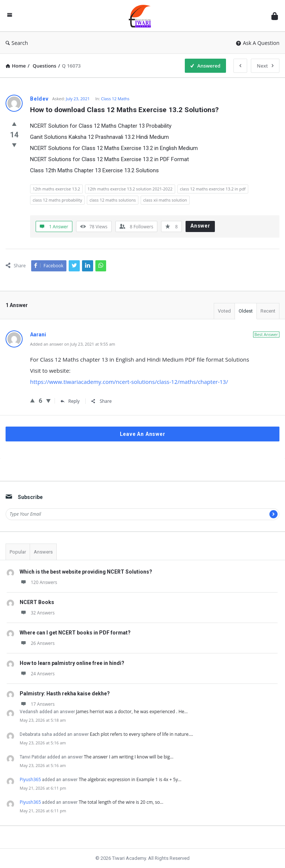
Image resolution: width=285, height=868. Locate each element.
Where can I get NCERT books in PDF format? (75, 633)
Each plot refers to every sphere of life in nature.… (141, 734)
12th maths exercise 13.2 (56, 189)
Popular (18, 552)
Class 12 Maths (115, 99)
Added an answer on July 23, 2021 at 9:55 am (73, 344)
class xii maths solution (165, 200)
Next (265, 66)
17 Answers (37, 704)
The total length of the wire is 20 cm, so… (121, 802)
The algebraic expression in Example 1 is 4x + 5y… (130, 779)
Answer (200, 226)
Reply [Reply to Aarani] (70, 401)
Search (17, 43)
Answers (43, 552)
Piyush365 (30, 779)
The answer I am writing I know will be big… (129, 757)
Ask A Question (258, 43)
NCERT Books (37, 602)
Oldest (246, 311)
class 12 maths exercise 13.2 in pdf (213, 189)
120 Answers (38, 582)
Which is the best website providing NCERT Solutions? (86, 572)
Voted (224, 311)
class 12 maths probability (57, 200)
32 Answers (37, 613)
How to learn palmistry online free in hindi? (72, 663)
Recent (268, 311)
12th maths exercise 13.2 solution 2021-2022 (130, 189)
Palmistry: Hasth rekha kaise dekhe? (65, 694)
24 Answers (37, 674)
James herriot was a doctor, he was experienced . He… (132, 712)
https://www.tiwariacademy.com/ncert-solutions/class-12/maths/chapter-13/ (129, 382)
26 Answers (37, 643)
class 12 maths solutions (113, 200)
